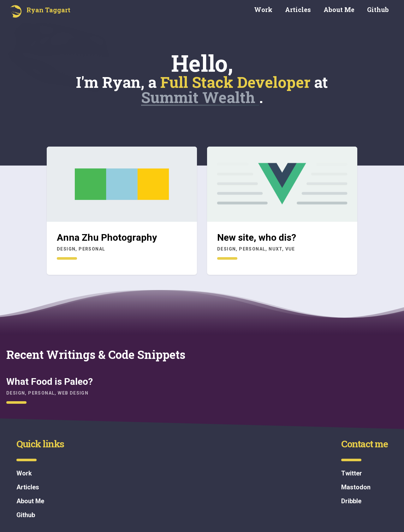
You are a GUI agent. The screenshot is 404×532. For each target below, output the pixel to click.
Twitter (352, 473)
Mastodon (356, 487)
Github (378, 9)
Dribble (351, 501)
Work (263, 9)
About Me (339, 9)
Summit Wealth (200, 97)
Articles (298, 9)
